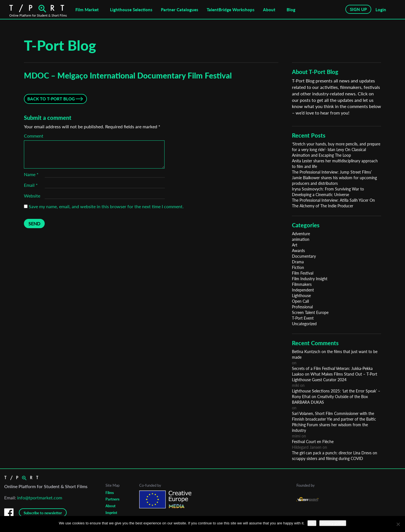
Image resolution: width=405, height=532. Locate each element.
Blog (291, 10)
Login (381, 10)
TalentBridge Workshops (231, 10)
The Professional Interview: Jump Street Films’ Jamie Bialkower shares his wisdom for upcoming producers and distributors (334, 178)
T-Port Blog (60, 45)
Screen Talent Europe (310, 312)
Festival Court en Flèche (313, 442)
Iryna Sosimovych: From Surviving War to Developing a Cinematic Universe (328, 192)
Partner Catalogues (180, 10)
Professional (302, 307)
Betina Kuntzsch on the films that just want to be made (335, 354)
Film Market (87, 10)
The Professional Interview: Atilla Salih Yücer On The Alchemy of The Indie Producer (333, 203)
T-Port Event (303, 318)
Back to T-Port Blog (51, 99)
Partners (112, 499)
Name (31, 174)
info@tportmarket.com (40, 498)
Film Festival (303, 273)
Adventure (301, 234)
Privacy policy (333, 523)
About (269, 10)
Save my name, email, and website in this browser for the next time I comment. (106, 206)
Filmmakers (302, 284)
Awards (298, 251)
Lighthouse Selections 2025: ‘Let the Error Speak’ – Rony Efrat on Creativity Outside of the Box (336, 394)
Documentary (304, 256)
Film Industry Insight (310, 279)
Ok (312, 523)
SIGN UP (358, 9)
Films (110, 493)
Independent (303, 290)
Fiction (298, 267)
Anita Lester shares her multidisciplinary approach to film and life (335, 164)
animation (301, 239)
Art (295, 245)
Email (31, 185)
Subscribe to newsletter (43, 513)
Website (32, 196)
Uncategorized (304, 324)
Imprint (111, 513)
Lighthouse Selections (131, 10)
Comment (34, 136)
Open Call (300, 301)
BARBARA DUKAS (308, 402)
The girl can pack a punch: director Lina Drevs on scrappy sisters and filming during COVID (335, 456)
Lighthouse (301, 296)
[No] (398, 524)
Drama (298, 262)
